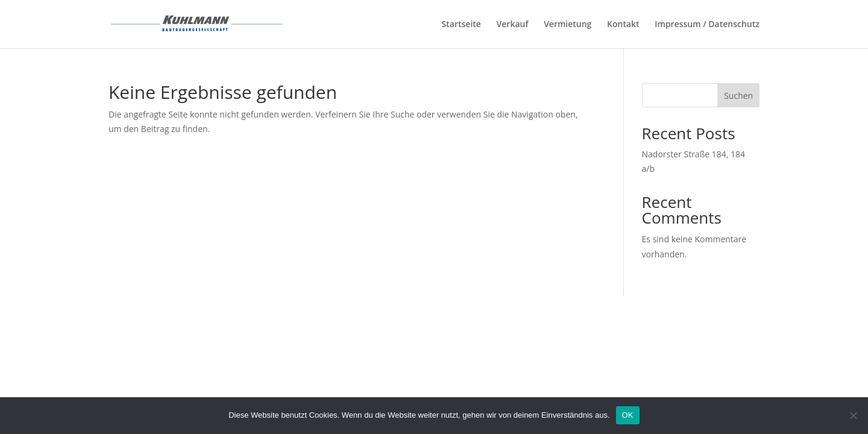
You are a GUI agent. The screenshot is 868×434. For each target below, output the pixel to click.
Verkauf (513, 25)
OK (628, 415)
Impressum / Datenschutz (707, 25)
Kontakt (623, 25)
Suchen (738, 96)
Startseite (461, 25)
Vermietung (568, 25)
